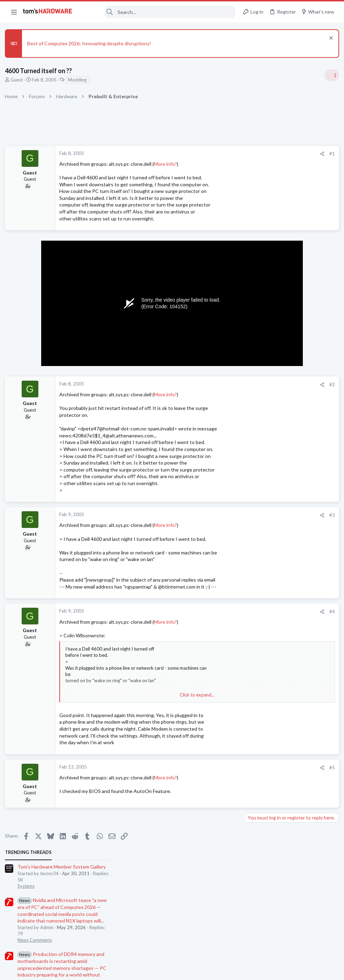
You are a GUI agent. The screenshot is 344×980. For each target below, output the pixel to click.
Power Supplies (261, 386)
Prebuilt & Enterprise (266, 480)
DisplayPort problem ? (279, 682)
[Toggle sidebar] (330, 75)
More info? (167, 164)
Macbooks (256, 668)
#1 (218, 154)
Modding (79, 80)
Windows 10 (258, 634)
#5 (218, 768)
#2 (218, 384)
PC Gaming (256, 338)
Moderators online (258, 747)
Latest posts (249, 498)
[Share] (208, 154)
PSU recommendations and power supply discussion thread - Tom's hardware (288, 359)
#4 (218, 612)
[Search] (159, 12)
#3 (218, 515)
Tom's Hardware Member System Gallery (289, 164)
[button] (14, 12)
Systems (253, 183)
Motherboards (260, 566)
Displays (254, 695)
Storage (253, 600)
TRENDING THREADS (256, 149)
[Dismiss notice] (328, 39)
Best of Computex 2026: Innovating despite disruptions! (91, 43)
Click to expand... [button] (142, 695)
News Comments (262, 237)
